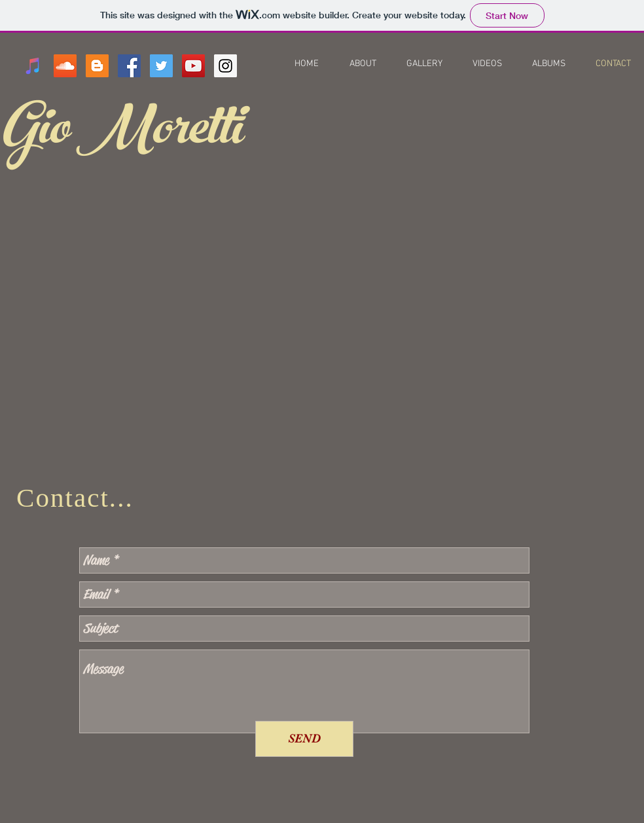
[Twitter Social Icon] (161, 66)
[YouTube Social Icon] (193, 66)
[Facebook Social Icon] (129, 66)
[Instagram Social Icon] (225, 66)
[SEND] (304, 739)
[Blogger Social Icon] (97, 66)
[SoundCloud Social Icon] (65, 66)
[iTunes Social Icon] (33, 66)
